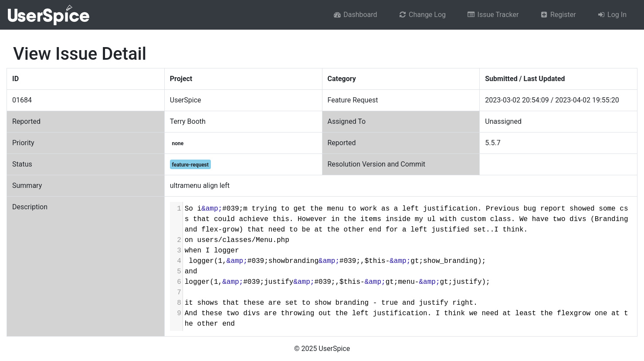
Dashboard (355, 15)
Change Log (422, 15)
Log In (612, 15)
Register (558, 15)
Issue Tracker (493, 15)
